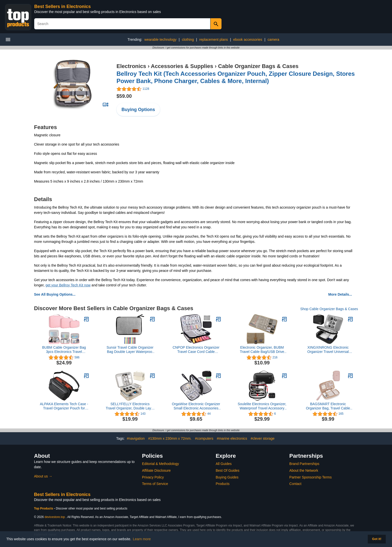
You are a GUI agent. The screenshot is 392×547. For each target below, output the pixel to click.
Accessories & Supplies (182, 66)
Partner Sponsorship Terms (310, 477)
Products (223, 484)
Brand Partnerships (304, 464)
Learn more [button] (142, 539)
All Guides (224, 464)
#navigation (136, 438)
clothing (188, 40)
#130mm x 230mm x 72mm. (170, 438)
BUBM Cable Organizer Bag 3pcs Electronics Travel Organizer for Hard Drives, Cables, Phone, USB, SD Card (64, 350)
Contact (295, 484)
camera (273, 40)
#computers (204, 438)
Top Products (44, 508)
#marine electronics (232, 438)
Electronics (131, 66)
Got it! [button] (377, 539)
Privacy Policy (153, 477)
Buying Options (138, 110)
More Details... (340, 294)
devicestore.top (55, 517)
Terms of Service (155, 484)
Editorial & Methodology (160, 464)
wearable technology (160, 40)
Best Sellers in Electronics (62, 7)
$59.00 (124, 96)
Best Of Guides (228, 470)
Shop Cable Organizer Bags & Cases (329, 309)
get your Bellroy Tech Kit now (68, 285)
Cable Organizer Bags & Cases (258, 66)
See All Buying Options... (55, 294)
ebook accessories (248, 40)
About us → (43, 476)
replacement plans (213, 40)
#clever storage (262, 438)
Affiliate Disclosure (156, 470)
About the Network (304, 470)
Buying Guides (227, 477)
